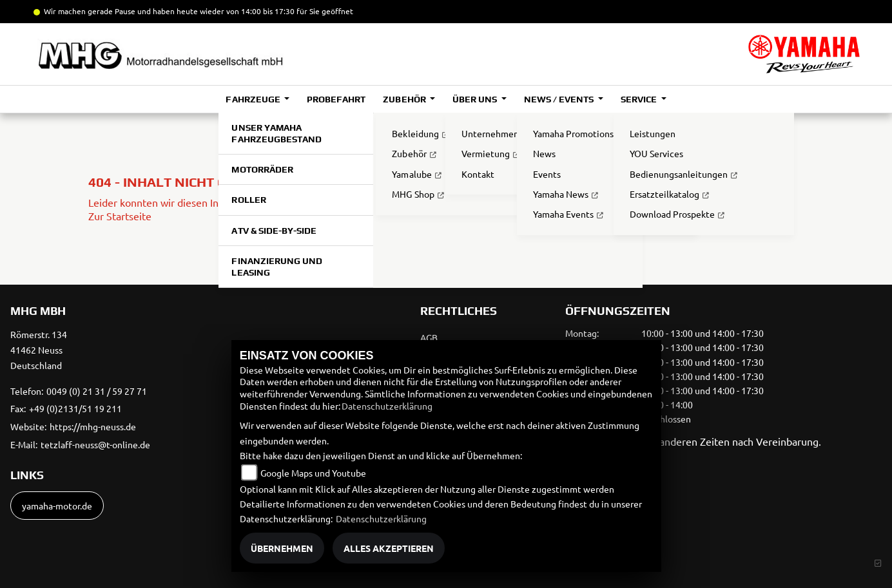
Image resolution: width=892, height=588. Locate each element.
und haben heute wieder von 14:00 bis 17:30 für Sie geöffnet (244, 11)
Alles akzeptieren (389, 548)
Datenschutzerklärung (387, 406)
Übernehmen (282, 548)
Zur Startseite (120, 216)
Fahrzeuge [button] (254, 99)
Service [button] (640, 99)
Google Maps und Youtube (313, 473)
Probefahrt (336, 99)
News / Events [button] (560, 99)
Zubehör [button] (405, 99)
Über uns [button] (476, 99)
